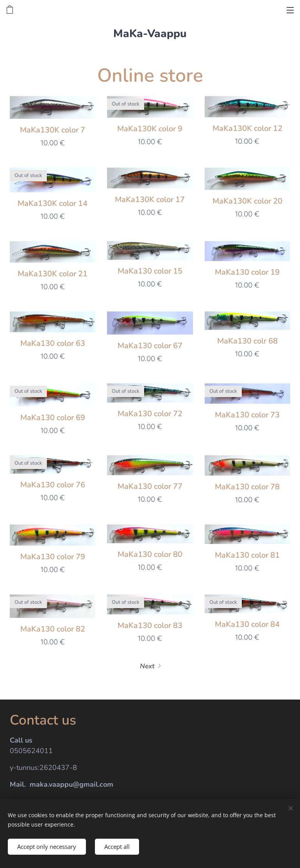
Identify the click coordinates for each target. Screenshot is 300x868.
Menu (290, 10)
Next (147, 667)
